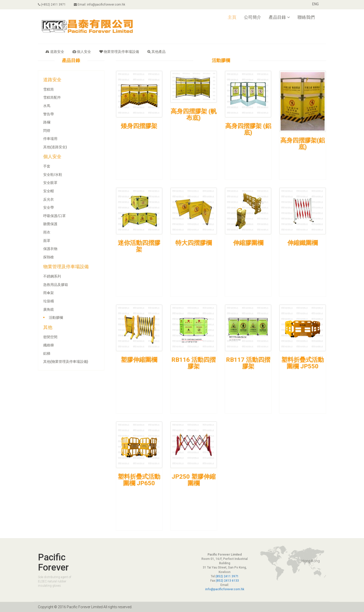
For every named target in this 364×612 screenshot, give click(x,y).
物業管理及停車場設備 (119, 52)
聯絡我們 (306, 17)
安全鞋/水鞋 (53, 175)
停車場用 (50, 139)
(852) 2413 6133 (227, 581)
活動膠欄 (56, 318)
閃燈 (47, 131)
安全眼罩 (50, 183)
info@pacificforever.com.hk (225, 589)
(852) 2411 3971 (227, 576)
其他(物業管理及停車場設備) (66, 362)
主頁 (232, 17)
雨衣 (47, 232)
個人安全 (82, 52)
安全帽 (49, 191)
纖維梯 (49, 345)
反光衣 (49, 199)
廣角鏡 (49, 309)
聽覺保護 (50, 224)
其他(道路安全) (55, 147)
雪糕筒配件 (52, 97)
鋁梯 (47, 353)
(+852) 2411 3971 (52, 5)
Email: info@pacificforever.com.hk (99, 5)
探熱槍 (49, 257)
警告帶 (49, 114)
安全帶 (49, 207)
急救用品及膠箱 (56, 285)
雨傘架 (49, 293)
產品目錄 (279, 17)
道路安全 (55, 52)
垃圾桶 (49, 301)
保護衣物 (50, 249)
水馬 (47, 106)
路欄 (47, 122)
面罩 (47, 241)
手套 (47, 166)
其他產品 (156, 52)
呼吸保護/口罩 (54, 216)
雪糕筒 (49, 89)
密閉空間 (50, 337)
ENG (315, 4)
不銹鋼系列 (52, 276)
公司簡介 (253, 17)
